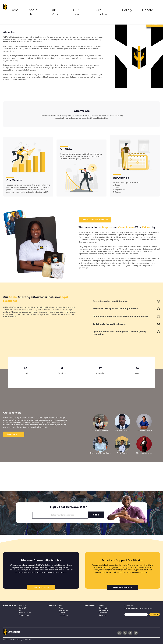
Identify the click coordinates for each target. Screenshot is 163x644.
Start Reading (155, 25)
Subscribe (155, 614)
